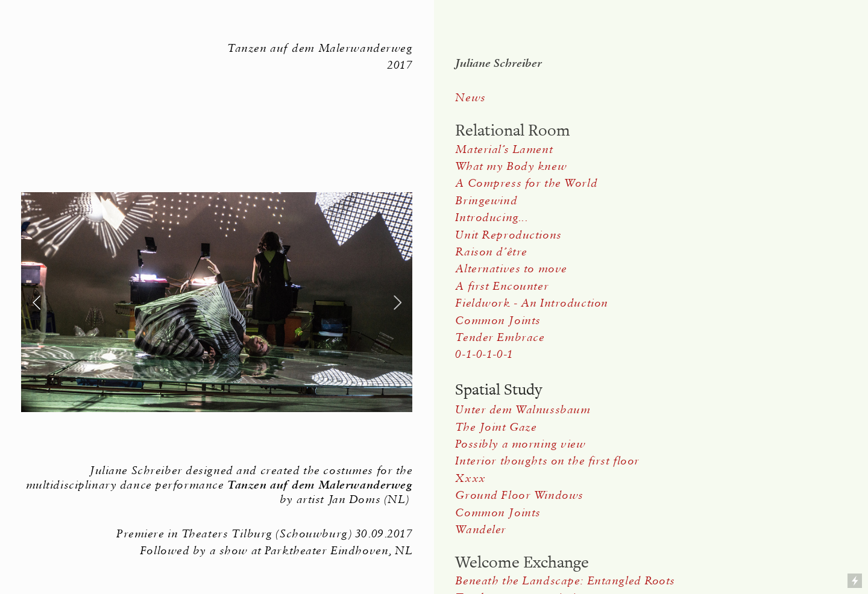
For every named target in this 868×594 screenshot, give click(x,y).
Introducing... (491, 217)
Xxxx (470, 478)
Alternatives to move (511, 268)
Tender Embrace (500, 337)
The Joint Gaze (496, 427)
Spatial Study (498, 389)
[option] (217, 302)
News (470, 97)
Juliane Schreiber (498, 63)
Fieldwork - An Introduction (531, 303)
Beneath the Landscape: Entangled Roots (565, 580)
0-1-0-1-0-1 (484, 354)
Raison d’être (491, 252)
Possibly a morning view (520, 444)
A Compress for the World (526, 183)
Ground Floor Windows (519, 495)
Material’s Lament (504, 149)
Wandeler (481, 529)
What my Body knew (511, 166)
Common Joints (498, 320)
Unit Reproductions (508, 235)
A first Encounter (502, 286)
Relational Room (513, 130)
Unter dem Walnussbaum (524, 409)
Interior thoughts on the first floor (547, 461)
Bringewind (486, 200)
